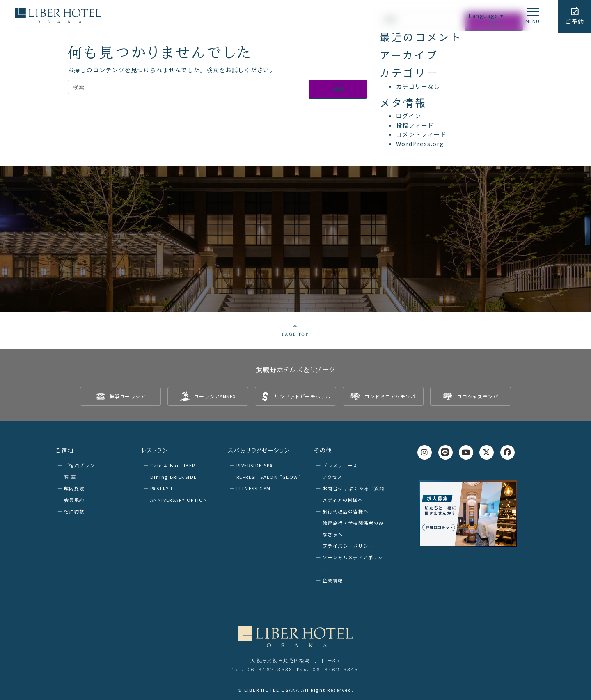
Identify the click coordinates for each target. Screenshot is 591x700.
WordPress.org (420, 144)
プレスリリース (340, 466)
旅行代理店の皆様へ (346, 512)
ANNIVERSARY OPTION (179, 500)
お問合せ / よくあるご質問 (354, 489)
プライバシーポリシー (348, 546)
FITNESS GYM (253, 489)
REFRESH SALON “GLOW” (269, 477)
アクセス (333, 477)
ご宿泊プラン (79, 466)
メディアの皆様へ (343, 500)
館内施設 (74, 489)
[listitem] (120, 397)
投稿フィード (415, 125)
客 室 (70, 477)
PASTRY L (162, 489)
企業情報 (333, 581)
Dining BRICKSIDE (173, 477)
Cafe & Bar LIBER (173, 466)
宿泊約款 (74, 512)
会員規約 (74, 500)
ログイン (409, 116)
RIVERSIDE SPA (255, 466)
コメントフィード (421, 134)
